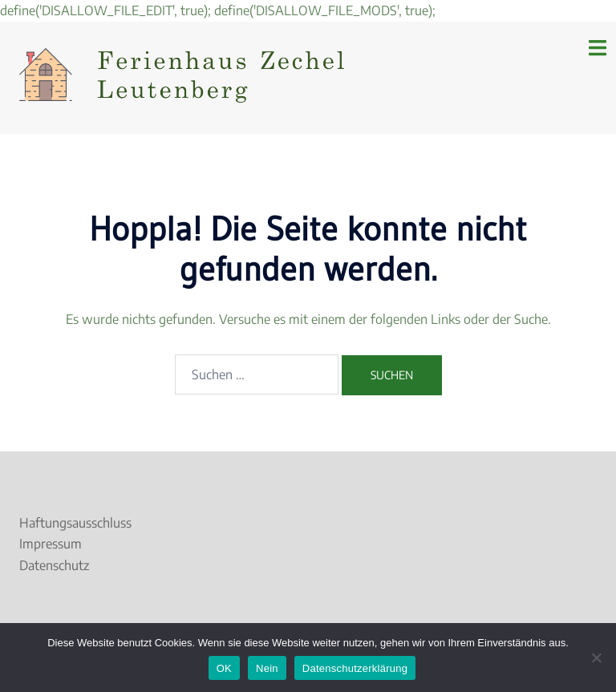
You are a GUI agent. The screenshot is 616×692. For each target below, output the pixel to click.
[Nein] (596, 658)
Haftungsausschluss (75, 523)
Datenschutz (54, 565)
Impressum (51, 544)
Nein (267, 668)
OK (224, 668)
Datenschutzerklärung (355, 668)
